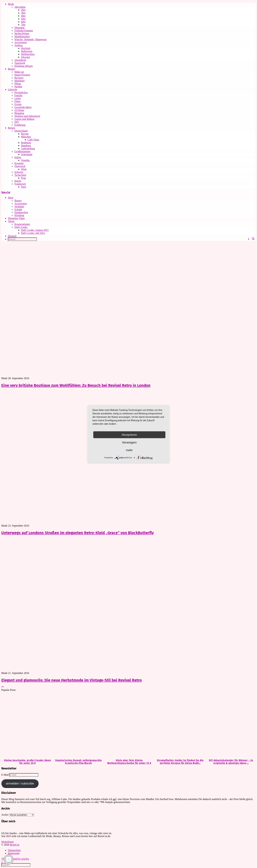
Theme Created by (15, 859)
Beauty (12, 69)
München (26, 137)
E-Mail (5, 775)
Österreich (20, 166)
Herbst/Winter (22, 33)
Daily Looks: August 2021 (35, 230)
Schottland (27, 154)
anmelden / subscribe (20, 783)
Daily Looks (21, 227)
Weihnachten (28, 54)
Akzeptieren (129, 435)
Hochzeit (26, 48)
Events (18, 104)
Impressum (14, 853)
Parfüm (18, 87)
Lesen (18, 98)
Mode (11, 4)
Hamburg (26, 146)
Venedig (25, 160)
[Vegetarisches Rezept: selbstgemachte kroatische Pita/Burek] (78, 725)
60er (23, 22)
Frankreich (20, 184)
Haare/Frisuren (22, 75)
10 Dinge (19, 110)
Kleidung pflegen (24, 66)
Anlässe (19, 45)
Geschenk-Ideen (23, 107)
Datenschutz (14, 850)
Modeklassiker (22, 36)
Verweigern (129, 442)
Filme (17, 101)
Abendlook (20, 60)
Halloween (27, 51)
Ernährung (20, 125)
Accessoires (21, 42)
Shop (11, 198)
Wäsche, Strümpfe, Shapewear (30, 39)
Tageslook (20, 63)
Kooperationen (22, 224)
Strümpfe (19, 206)
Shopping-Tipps (16, 218)
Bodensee (26, 143)
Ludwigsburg (28, 148)
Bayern (25, 134)
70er (23, 25)
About (11, 221)
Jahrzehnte (20, 7)
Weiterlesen (7, 842)
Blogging (19, 113)
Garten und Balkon (24, 119)
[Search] (253, 239)
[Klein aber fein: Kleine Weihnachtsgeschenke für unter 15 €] (128, 725)
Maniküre (20, 81)
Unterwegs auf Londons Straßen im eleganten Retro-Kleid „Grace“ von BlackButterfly (78, 533)
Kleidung (19, 215)
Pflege (18, 84)
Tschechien (20, 175)
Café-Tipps (33, 140)
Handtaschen (21, 212)
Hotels (18, 181)
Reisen (11, 128)
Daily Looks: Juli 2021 (33, 233)
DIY (17, 122)
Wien (24, 169)
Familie (18, 95)
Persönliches (21, 92)
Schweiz (19, 172)
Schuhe (18, 209)
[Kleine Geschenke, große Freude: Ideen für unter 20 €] (27, 725)
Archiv (5, 815)
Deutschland (21, 131)
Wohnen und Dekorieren (27, 116)
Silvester (26, 57)
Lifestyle (13, 90)
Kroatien (19, 163)
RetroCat (6, 192)
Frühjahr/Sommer (24, 31)
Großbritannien (22, 151)
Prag (23, 178)
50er (23, 19)
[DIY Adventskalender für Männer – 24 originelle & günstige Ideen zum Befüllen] (230, 725)
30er (23, 13)
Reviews (19, 78)
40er (23, 16)
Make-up (19, 72)
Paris (24, 187)
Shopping (19, 28)
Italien (18, 157)
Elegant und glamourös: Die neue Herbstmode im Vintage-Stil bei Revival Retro (72, 680)
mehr (129, 450)
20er (23, 10)
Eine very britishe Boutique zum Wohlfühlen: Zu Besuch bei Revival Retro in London (76, 385)
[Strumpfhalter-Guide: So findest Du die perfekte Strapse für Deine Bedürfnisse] (179, 725)
